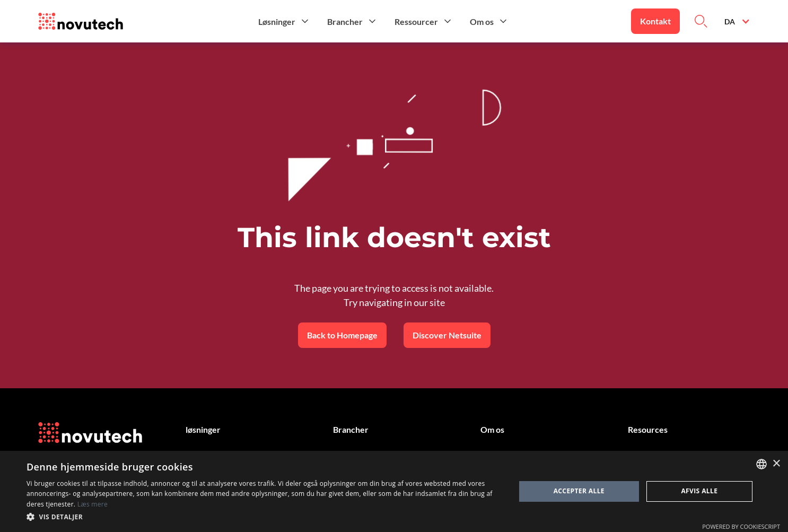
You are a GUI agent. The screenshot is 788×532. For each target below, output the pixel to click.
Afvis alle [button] (699, 491)
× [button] (776, 464)
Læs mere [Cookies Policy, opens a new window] (93, 504)
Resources (648, 429)
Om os (492, 429)
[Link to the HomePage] (81, 21)
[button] (284, 21)
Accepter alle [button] (579, 491)
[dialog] (394, 491)
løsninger (203, 429)
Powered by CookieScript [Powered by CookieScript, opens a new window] (741, 526)
